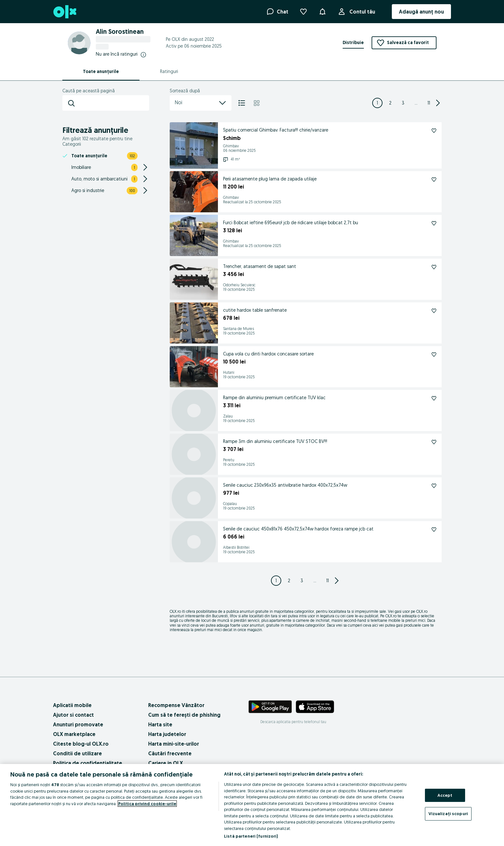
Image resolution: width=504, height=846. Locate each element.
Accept (445, 795)
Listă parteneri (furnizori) (251, 836)
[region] (252, 805)
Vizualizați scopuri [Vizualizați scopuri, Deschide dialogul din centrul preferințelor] (448, 814)
